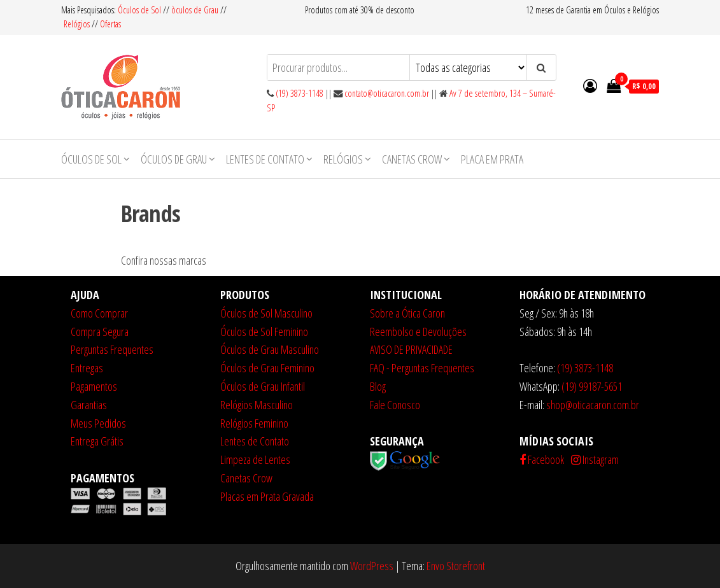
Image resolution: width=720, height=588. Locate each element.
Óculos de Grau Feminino (267, 368)
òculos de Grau (195, 10)
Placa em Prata (492, 159)
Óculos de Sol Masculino (266, 313)
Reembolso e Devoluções (418, 332)
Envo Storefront (456, 566)
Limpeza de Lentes (255, 459)
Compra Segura (100, 332)
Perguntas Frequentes (112, 349)
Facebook (542, 459)
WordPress (372, 566)
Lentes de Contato (265, 159)
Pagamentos (94, 386)
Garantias (89, 405)
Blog (378, 386)
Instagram (595, 459)
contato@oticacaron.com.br (387, 93)
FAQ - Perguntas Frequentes (422, 368)
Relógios (77, 24)
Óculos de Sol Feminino (264, 332)
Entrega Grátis (97, 441)
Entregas (87, 368)
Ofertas (110, 24)
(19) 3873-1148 (300, 93)
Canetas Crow (412, 159)
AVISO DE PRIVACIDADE (411, 349)
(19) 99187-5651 (592, 386)
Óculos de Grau (174, 159)
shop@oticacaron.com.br (593, 405)
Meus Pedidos (98, 423)
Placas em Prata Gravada (267, 496)
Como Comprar (99, 313)
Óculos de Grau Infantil (263, 386)
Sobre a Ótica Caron (407, 313)
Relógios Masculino (257, 405)
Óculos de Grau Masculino (270, 349)
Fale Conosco (395, 405)
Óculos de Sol (140, 10)
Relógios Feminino (254, 423)
